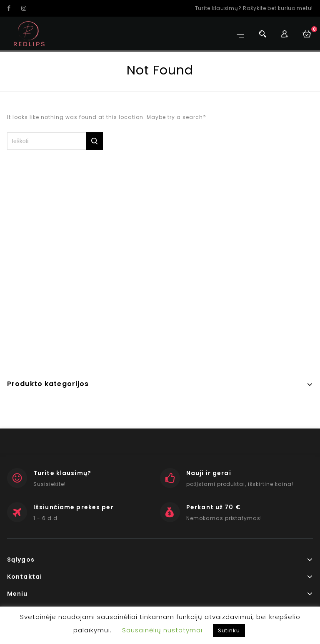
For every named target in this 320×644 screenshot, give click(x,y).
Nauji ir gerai (209, 473)
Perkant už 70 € (214, 507)
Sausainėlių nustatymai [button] (162, 630)
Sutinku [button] (229, 630)
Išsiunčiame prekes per (74, 507)
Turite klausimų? (62, 473)
